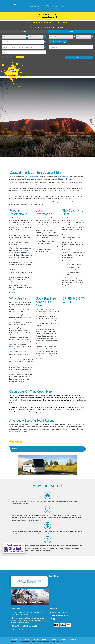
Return (71, 32)
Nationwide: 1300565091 (60, 616)
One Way (24, 32)
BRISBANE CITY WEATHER (74, 313)
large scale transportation (25, 372)
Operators (73, 640)
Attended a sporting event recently (33, 420)
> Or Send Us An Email (9, 57)
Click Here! (20, 57)
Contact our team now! (47, 17)
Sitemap (63, 640)
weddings (12, 346)
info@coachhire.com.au (43, 351)
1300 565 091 (48, 14)
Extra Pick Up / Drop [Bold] (58, 42)
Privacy (54, 640)
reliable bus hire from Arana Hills (31, 177)
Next (78, 57)
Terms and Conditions (41, 640)
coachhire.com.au (63, 177)
